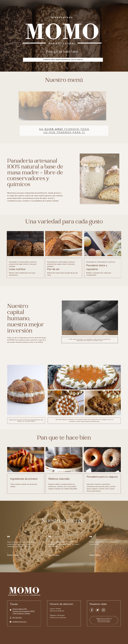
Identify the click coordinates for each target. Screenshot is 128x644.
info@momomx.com (19, 622)
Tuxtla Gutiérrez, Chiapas (21, 614)
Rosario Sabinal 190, (20, 609)
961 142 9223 (17, 618)
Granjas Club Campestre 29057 (24, 611)
